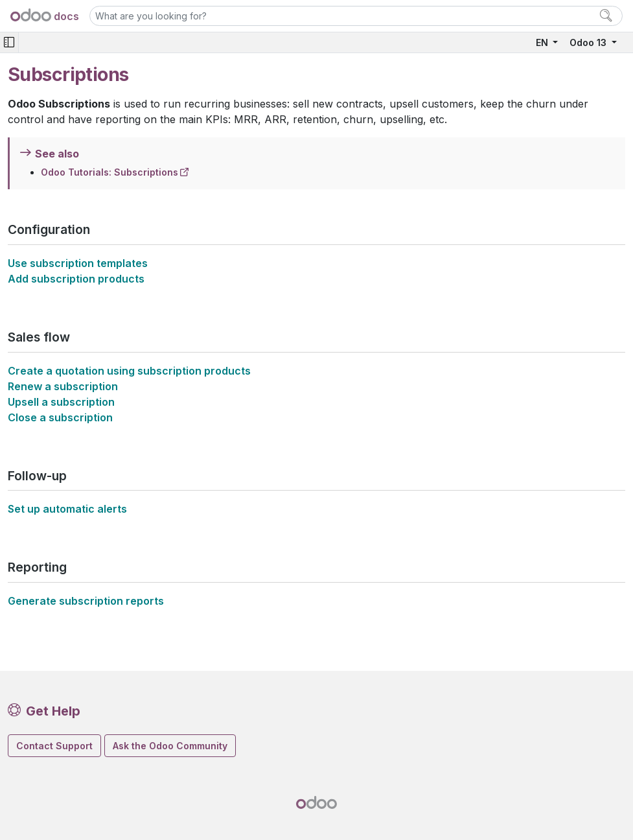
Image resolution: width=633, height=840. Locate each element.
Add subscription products (76, 279)
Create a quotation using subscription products (129, 371)
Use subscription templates (78, 263)
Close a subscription (60, 417)
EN (543, 42)
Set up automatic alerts (67, 509)
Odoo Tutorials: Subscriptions (109, 172)
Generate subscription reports (86, 601)
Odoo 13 (589, 42)
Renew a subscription (63, 386)
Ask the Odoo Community (170, 746)
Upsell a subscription (61, 402)
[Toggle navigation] (9, 42)
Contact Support (54, 746)
